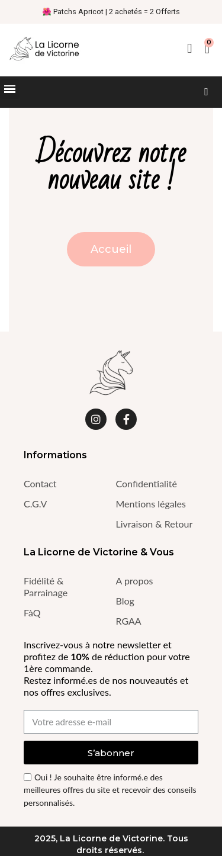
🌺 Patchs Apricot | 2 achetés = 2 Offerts (111, 12)
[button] (206, 92)
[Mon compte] (189, 49)
